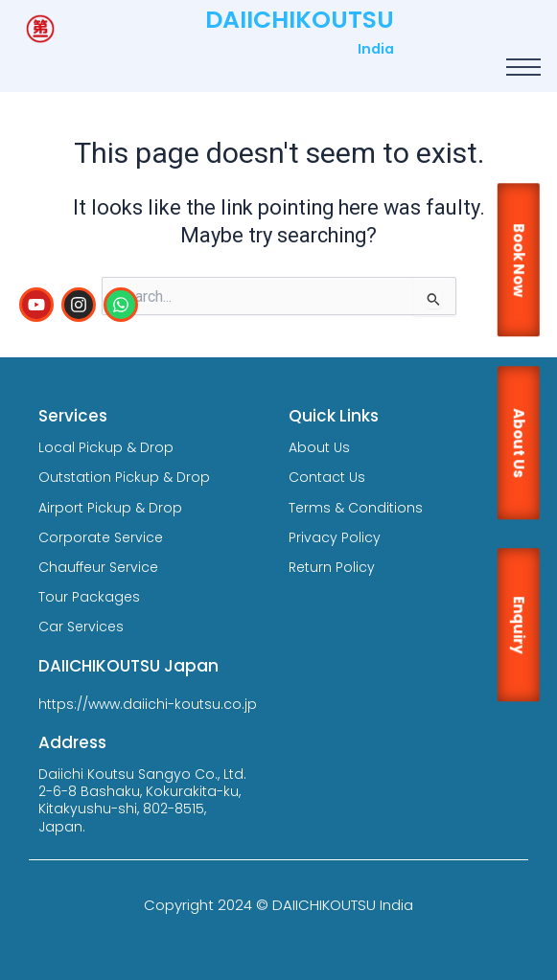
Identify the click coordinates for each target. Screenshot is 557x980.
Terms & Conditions (356, 508)
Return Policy (332, 567)
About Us (319, 447)
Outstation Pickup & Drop (124, 477)
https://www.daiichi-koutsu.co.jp (148, 704)
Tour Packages (89, 597)
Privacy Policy (335, 537)
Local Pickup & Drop (106, 447)
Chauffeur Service (98, 567)
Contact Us (327, 477)
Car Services (81, 627)
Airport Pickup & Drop (110, 508)
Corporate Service (101, 537)
